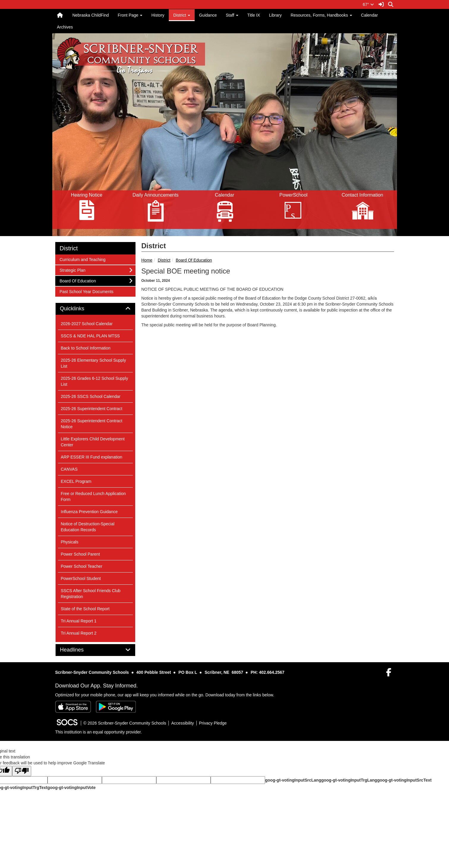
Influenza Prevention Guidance (89, 512)
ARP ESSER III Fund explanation (92, 457)
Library (275, 15)
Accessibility (182, 723)
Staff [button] (232, 15)
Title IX (254, 15)
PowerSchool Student (81, 578)
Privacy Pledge (213, 723)
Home (147, 260)
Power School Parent (81, 554)
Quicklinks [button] (79, 309)
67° (368, 4)
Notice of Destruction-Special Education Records (88, 527)
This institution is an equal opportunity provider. (99, 732)
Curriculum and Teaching (83, 259)
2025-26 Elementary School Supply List (93, 363)
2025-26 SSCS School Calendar (91, 396)
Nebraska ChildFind (90, 15)
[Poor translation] (22, 771)
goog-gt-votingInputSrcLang (293, 780)
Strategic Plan (73, 270)
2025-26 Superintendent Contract (92, 409)
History (158, 15)
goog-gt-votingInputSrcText (404, 780)
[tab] (95, 309)
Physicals (70, 542)
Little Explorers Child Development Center (93, 442)
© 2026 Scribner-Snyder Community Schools (125, 723)
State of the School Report (85, 609)
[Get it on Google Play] (116, 707)
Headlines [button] (79, 650)
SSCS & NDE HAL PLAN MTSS (90, 336)
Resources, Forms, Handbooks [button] (321, 15)
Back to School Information (86, 348)
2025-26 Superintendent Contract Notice (92, 424)
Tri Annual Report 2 (79, 633)
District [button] (182, 15)
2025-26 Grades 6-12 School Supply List (94, 381)
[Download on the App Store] (73, 707)
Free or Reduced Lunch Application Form (93, 497)
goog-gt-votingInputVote (71, 788)
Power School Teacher (82, 566)
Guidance (208, 15)
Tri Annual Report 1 (79, 621)
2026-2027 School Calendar (87, 324)
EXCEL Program (76, 481)
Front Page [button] (130, 15)
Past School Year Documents (86, 291)
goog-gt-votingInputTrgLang (349, 780)
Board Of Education (194, 260)
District (164, 260)
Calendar (370, 15)
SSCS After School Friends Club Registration (91, 594)
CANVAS (69, 469)
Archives (65, 27)
